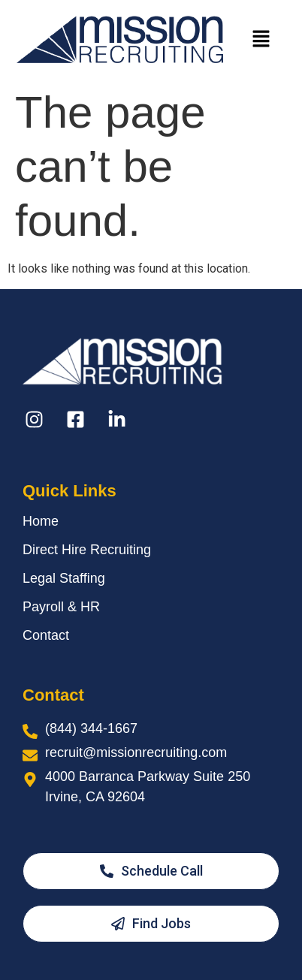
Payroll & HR (61, 607)
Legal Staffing (64, 578)
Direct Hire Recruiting (87, 550)
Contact (46, 635)
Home (41, 521)
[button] (261, 40)
